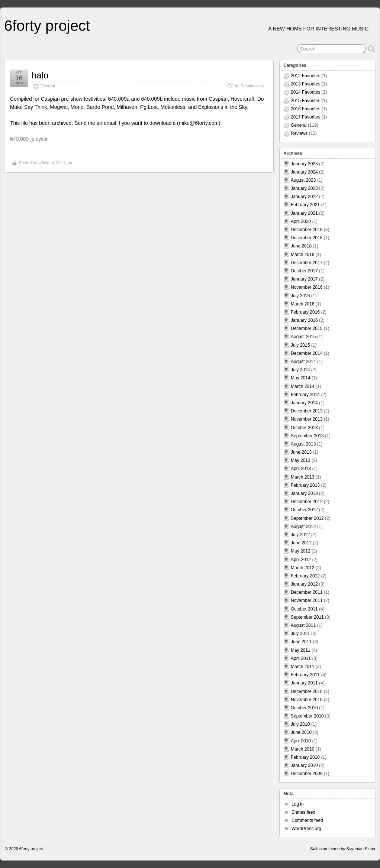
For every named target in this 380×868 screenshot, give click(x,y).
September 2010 (307, 716)
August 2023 (303, 180)
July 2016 (300, 296)
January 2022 (304, 197)
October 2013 (304, 428)
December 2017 (307, 263)
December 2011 (307, 592)
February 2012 (305, 576)
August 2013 (303, 444)
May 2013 (301, 460)
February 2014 (305, 395)
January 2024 (304, 172)
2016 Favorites (305, 109)
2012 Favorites (305, 76)
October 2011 (304, 609)
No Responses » (249, 86)
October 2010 (304, 708)
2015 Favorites (305, 101)
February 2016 (305, 312)
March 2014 (302, 386)
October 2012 (304, 510)
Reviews (299, 133)
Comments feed (307, 820)
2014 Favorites (305, 92)
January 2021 (304, 213)
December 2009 (307, 774)
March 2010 (302, 749)
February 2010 (305, 757)
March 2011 (302, 667)
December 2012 (307, 502)
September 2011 (307, 617)
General (48, 86)
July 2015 (300, 345)
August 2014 (303, 362)
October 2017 (304, 271)
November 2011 (307, 600)
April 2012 (301, 560)
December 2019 (307, 230)
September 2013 (307, 436)
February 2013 (305, 485)
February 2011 (305, 675)
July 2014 (300, 370)
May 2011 (301, 650)
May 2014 (301, 378)
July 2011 (300, 634)
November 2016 (307, 287)
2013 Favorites (305, 84)
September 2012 (307, 518)
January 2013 (304, 493)
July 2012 (300, 535)
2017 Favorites (305, 117)
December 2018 (307, 238)
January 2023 (304, 188)
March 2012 (302, 568)
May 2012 (301, 551)
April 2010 (301, 741)
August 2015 (303, 337)
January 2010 (304, 765)
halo (40, 75)
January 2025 (304, 164)
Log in (298, 804)
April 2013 (301, 469)
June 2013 (301, 452)
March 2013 (302, 477)
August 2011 (303, 625)
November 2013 (307, 419)
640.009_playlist (29, 139)
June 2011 (301, 642)
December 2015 (307, 328)
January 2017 (304, 279)
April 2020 (301, 221)
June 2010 (301, 732)
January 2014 (304, 403)
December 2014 (307, 353)
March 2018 (302, 255)
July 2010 (300, 724)
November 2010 (307, 700)
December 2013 (307, 411)
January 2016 (304, 320)
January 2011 (304, 683)
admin (44, 163)
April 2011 (301, 658)
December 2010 (307, 692)
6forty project (47, 26)
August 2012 (303, 527)
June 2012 (301, 543)
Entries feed (303, 812)
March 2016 (302, 304)
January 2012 (304, 584)
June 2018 (301, 246)
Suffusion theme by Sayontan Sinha (343, 849)
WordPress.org (306, 829)
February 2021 (305, 205)
